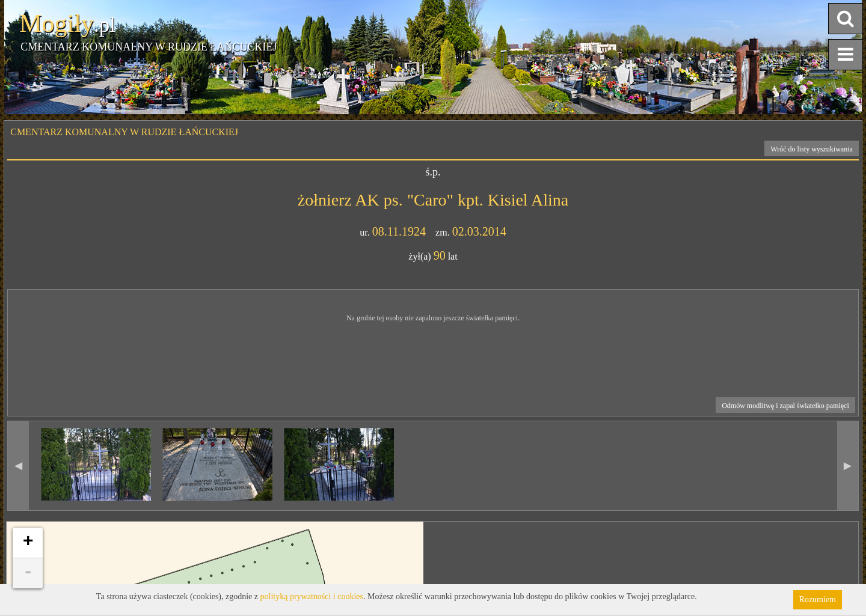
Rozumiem (818, 599)
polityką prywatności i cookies (312, 596)
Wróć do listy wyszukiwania (812, 149)
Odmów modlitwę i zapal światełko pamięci (785, 406)
